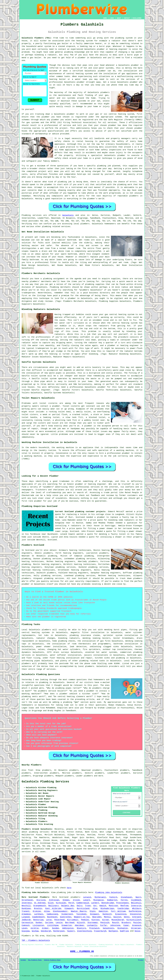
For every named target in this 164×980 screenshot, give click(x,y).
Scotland (64, 897)
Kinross (96, 920)
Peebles (85, 920)
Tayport (71, 931)
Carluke (49, 923)
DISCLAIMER (137, 18)
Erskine (37, 911)
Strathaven (27, 900)
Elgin (93, 911)
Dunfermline (135, 911)
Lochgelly (92, 925)
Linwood (26, 917)
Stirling (41, 900)
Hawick (103, 906)
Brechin (38, 908)
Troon (88, 906)
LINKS (112, 18)
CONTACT (127, 18)
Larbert (95, 903)
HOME (105, 18)
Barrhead (70, 923)
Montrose (113, 906)
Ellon (51, 903)
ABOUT (119, 18)
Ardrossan (54, 900)
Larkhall (39, 914)
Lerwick (87, 897)
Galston (117, 917)
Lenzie (59, 923)
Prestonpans (123, 903)
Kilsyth (81, 923)
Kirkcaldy (61, 903)
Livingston (38, 925)
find (30, 770)
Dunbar (39, 923)
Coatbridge (123, 908)
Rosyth (116, 923)
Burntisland (83, 908)
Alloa (47, 911)
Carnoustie (27, 923)
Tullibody (81, 914)
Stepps (66, 900)
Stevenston (136, 914)
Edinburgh (46, 931)
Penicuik (105, 923)
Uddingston (68, 928)
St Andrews (40, 903)
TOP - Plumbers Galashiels (36, 940)
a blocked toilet (96, 417)
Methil (107, 917)
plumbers (105, 92)
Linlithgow (53, 925)
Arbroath (137, 917)
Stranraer (136, 928)
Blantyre (81, 928)
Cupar (126, 925)
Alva (95, 908)
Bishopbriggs (107, 908)
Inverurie (136, 906)
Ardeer (45, 928)
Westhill (26, 906)
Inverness (27, 903)
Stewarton (67, 925)
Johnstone (115, 925)
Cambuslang (52, 914)
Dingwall (95, 914)
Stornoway (93, 923)
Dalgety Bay (68, 906)
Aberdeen (79, 925)
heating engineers (51, 564)
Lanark (87, 900)
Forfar (104, 925)
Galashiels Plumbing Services (45, 782)
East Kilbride (53, 908)
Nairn (138, 897)
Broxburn (126, 923)
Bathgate (113, 931)
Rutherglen (59, 931)
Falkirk (113, 897)
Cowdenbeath (38, 917)
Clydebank (136, 900)
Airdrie (35, 928)
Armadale (26, 914)
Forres (124, 900)
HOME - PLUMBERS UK (82, 951)
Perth (71, 903)
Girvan (105, 920)
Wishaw (35, 931)
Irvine (76, 900)
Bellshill (136, 903)
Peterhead (59, 920)
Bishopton (123, 928)
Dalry (79, 906)
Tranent (26, 911)
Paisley (137, 923)
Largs (49, 920)
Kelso (137, 931)
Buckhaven (52, 917)
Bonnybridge (108, 903)
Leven (24, 928)
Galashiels (68, 215)
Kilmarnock (67, 914)
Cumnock (26, 925)
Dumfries (124, 931)
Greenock (137, 925)
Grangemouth (40, 906)
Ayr (95, 906)
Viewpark (69, 908)
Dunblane (26, 908)
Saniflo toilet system (44, 379)
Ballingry (53, 906)
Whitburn (137, 908)
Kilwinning (121, 914)
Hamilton (103, 911)
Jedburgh (26, 920)
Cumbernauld (83, 903)
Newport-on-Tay (82, 917)
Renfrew (124, 906)
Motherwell (100, 897)
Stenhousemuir (60, 911)
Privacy (141, 960)
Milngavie (99, 900)
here (69, 888)
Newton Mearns (79, 911)
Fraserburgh (100, 931)
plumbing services (86, 559)
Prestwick (94, 928)
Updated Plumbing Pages (52, 960)
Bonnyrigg (38, 920)
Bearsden (97, 917)
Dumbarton (112, 900)
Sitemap (23, 960)
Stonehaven (126, 897)
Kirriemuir (73, 920)
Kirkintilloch (134, 920)
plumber (101, 49)
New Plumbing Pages (35, 960)
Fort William (118, 911)
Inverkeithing (84, 931)
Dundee (55, 928)
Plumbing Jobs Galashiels (109, 892)
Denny (127, 917)
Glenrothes (66, 917)
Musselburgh (118, 920)
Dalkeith (107, 914)
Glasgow (26, 931)
